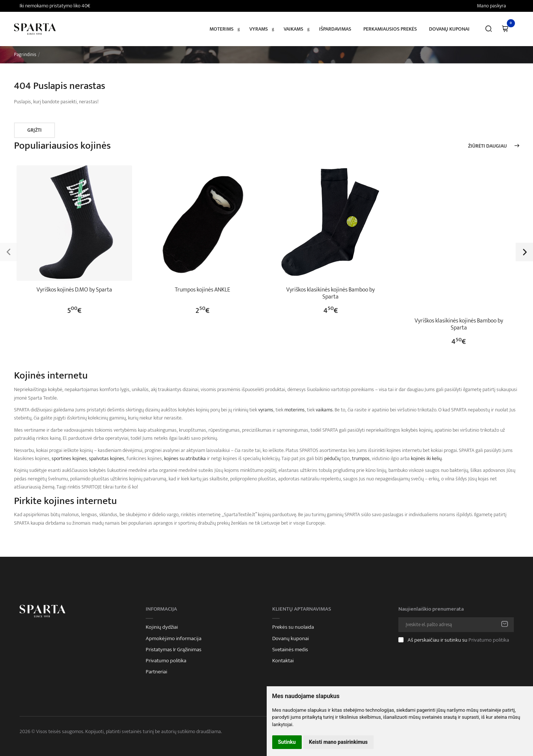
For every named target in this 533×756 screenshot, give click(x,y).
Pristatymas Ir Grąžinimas (174, 650)
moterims (295, 410)
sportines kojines (69, 458)
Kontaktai (283, 661)
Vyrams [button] (259, 29)
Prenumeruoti (505, 625)
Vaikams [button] (293, 29)
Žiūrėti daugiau (487, 146)
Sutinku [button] (287, 742)
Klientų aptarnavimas (302, 609)
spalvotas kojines (107, 458)
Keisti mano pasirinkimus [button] (338, 742)
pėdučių (332, 458)
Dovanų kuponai (449, 29)
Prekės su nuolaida (293, 627)
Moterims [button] (221, 29)
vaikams (324, 410)
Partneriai (156, 672)
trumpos (361, 458)
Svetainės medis (290, 650)
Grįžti (34, 130)
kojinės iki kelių (426, 458)
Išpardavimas (335, 29)
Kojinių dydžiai (162, 627)
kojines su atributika (185, 458)
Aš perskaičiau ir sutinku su (458, 640)
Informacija (161, 609)
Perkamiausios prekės (390, 29)
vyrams (266, 410)
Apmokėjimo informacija (174, 639)
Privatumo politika (166, 661)
